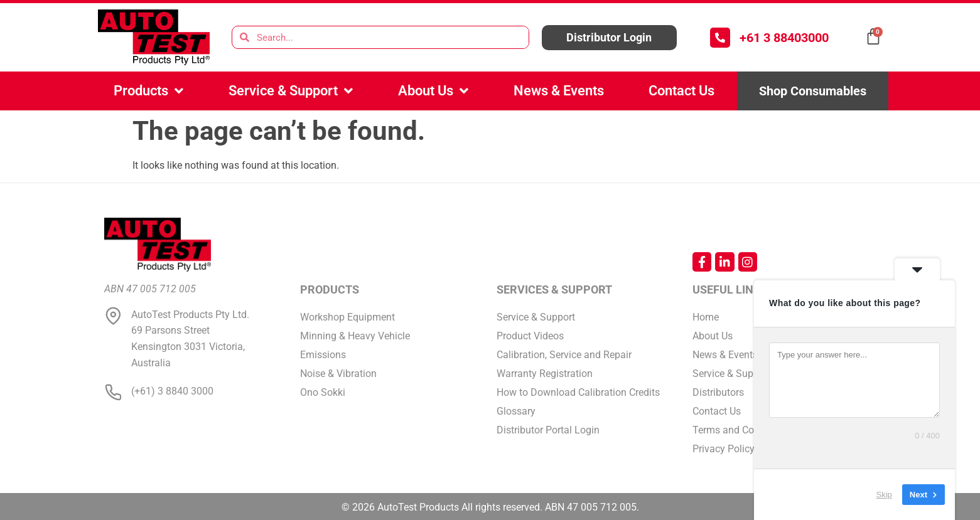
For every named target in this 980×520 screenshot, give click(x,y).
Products (148, 91)
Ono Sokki (323, 392)
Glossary (516, 411)
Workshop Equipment (347, 317)
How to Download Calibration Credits (578, 392)
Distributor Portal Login (548, 430)
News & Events (559, 91)
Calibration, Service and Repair (564, 355)
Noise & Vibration (338, 374)
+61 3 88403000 (784, 38)
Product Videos (530, 336)
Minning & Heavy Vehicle (355, 336)
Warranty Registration (545, 374)
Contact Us (681, 91)
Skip (884, 495)
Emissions (323, 355)
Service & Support (291, 91)
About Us (433, 91)
